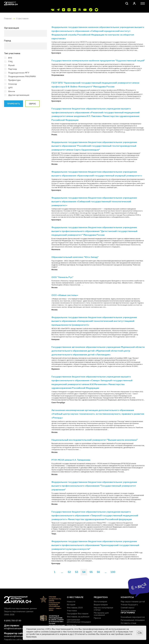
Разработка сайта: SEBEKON (18, 639)
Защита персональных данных (19, 611)
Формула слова (128, 611)
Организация (12, 28)
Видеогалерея (101, 604)
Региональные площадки (133, 620)
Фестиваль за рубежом (78, 617)
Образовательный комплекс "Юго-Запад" (75, 257)
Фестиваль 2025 (75, 608)
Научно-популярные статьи (104, 609)
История (71, 604)
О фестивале (22, 18)
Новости (71, 601)
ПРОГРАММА (128, 613)
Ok (140, 633)
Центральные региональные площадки (79, 621)
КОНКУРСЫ (127, 597)
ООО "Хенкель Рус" (62, 277)
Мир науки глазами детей (133, 601)
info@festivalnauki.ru (14, 628)
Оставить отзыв (128, 623)
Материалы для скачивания (101, 614)
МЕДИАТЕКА (101, 597)
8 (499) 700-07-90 (13, 621)
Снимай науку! (128, 608)
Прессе (97, 618)
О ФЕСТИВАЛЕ (75, 597)
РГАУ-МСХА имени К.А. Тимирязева (71, 460)
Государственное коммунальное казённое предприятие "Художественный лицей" (98, 61)
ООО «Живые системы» (65, 295)
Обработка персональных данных (21, 608)
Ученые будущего (129, 604)
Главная (8, 18)
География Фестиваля (78, 614)
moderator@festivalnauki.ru (17, 636)
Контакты (72, 625)
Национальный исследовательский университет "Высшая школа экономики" (95, 440)
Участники (72, 611)
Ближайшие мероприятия (133, 617)
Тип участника (12, 53)
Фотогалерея (100, 601)
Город (8, 41)
